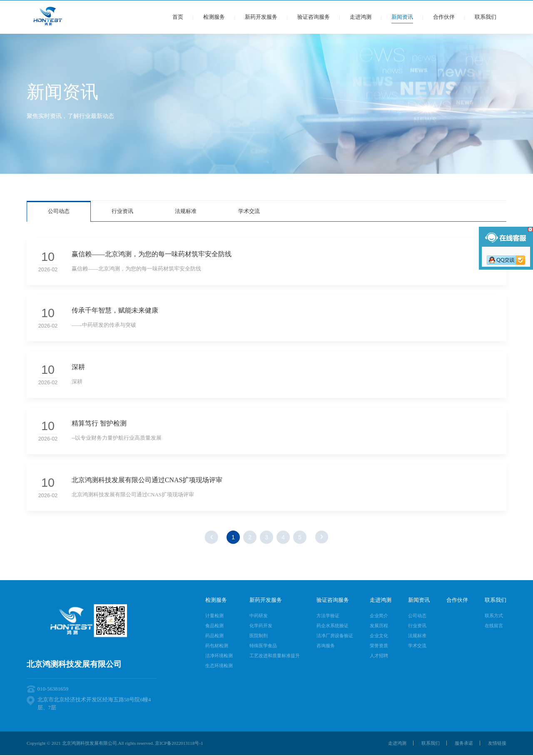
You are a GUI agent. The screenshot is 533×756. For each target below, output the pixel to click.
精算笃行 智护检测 (99, 424)
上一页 (211, 538)
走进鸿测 (361, 17)
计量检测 (214, 617)
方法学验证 (328, 617)
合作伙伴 (444, 17)
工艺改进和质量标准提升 (275, 657)
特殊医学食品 (263, 647)
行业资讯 (122, 211)
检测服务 (214, 17)
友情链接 (497, 744)
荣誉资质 (379, 647)
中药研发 (259, 617)
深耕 (78, 367)
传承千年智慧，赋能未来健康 (115, 311)
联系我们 (486, 17)
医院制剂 (259, 637)
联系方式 (494, 617)
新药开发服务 (261, 17)
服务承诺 (464, 744)
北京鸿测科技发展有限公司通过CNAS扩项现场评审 (147, 481)
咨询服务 (326, 647)
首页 (178, 17)
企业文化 (379, 637)
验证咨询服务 (314, 17)
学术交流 (249, 211)
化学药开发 (261, 627)
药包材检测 (217, 647)
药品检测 (214, 637)
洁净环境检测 (219, 657)
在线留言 (494, 627)
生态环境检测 (219, 667)
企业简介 (379, 617)
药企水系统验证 (333, 627)
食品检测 (214, 627)
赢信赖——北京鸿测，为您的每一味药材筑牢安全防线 (152, 254)
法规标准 (186, 211)
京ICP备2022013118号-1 (179, 744)
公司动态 (59, 211)
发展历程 (379, 627)
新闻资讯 (402, 17)
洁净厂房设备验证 (335, 637)
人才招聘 (379, 657)
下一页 (322, 538)
